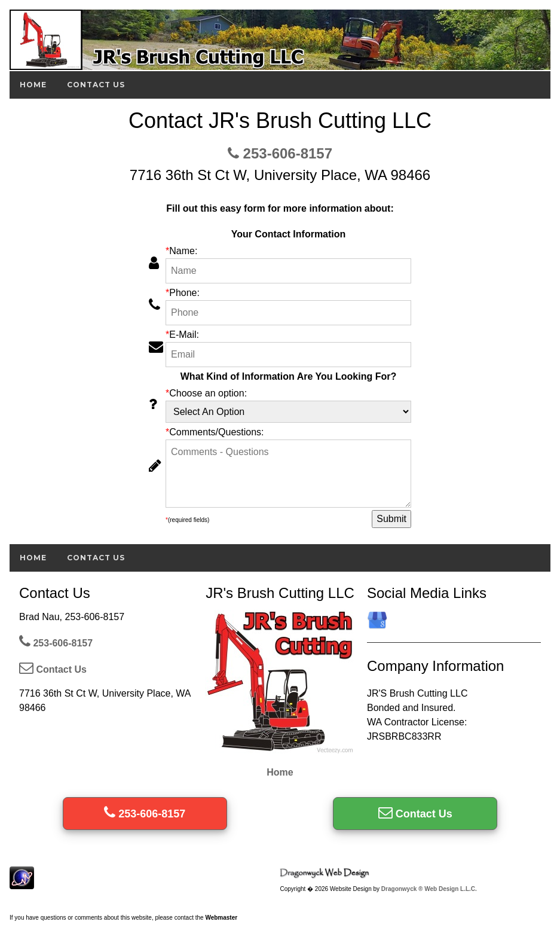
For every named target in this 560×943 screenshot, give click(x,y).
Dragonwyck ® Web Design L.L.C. (429, 889)
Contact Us (96, 85)
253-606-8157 (280, 153)
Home (33, 85)
